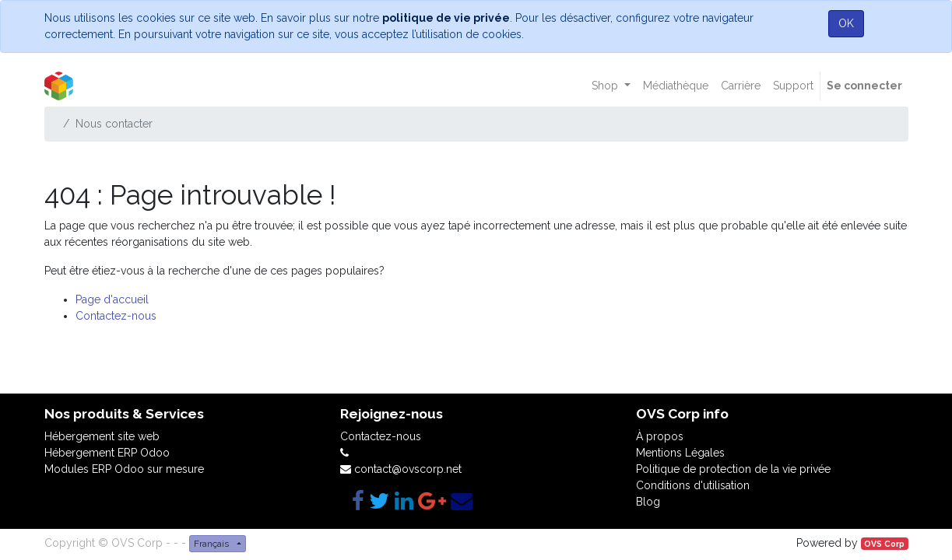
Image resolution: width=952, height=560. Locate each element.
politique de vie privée (446, 18)
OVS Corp (884, 544)
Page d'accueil (112, 299)
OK (846, 23)
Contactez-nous (116, 316)
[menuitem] (676, 86)
